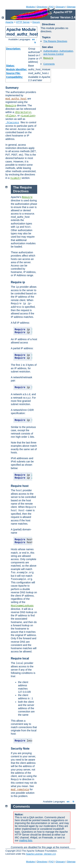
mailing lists (26, 840)
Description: (14, 49)
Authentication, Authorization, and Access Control (58, 52)
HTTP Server (23, 22)
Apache (9, 22)
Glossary (60, 7)
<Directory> (23, 112)
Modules (30, 7)
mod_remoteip (20, 790)
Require (11, 106)
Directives (42, 7)
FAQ (51, 7)
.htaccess (12, 123)
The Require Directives (55, 41)
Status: (10, 66)
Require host (20, 486)
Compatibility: (15, 77)
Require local (20, 658)
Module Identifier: (17, 69)
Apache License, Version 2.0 (41, 854)
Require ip (18, 282)
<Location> (28, 116)
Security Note (20, 749)
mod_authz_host (16, 99)
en (33, 39)
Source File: (13, 73)
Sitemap (71, 7)
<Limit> (15, 178)
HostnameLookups (22, 606)
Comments (49, 64)
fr (35, 42)
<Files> (11, 116)
